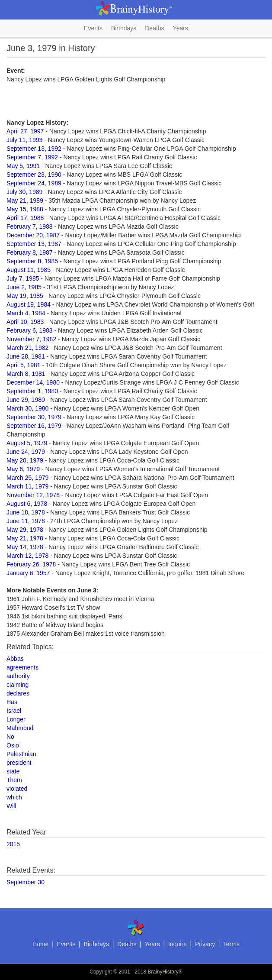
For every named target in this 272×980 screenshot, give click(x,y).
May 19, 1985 (25, 296)
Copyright (101, 972)
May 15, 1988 (25, 209)
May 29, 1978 (25, 530)
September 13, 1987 (34, 244)
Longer (16, 719)
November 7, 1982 (31, 339)
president (19, 763)
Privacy (205, 944)
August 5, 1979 (27, 443)
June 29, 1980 (26, 400)
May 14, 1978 (25, 547)
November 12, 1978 (33, 495)
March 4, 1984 (26, 313)
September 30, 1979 (34, 417)
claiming (18, 685)
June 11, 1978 (26, 521)
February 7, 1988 (30, 226)
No (10, 737)
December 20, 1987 (33, 235)
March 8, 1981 (26, 374)
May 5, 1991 (23, 166)
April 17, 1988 (25, 218)
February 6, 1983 (30, 330)
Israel (14, 711)
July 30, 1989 (24, 192)
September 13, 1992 (34, 149)
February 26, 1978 (31, 564)
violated (17, 789)
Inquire (178, 944)
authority (18, 676)
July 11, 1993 (24, 140)
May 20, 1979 (25, 460)
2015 (13, 844)
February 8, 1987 (30, 252)
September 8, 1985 (32, 261)
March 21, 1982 (27, 348)
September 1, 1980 (32, 391)
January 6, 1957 (28, 573)
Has (12, 702)
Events (93, 28)
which (14, 797)
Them (14, 780)
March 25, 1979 (27, 478)
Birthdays (124, 28)
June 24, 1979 (26, 452)
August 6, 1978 (27, 504)
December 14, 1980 (33, 382)
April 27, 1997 (25, 131)
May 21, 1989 (25, 201)
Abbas (15, 659)
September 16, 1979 (34, 426)
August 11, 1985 (29, 270)
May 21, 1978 (25, 538)
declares (18, 693)
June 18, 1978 (26, 512)
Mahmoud (20, 728)
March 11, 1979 (27, 486)
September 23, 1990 (34, 175)
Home (40, 944)
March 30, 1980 (27, 408)
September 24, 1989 (34, 183)
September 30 (26, 882)
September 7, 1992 (32, 157)
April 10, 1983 (25, 322)
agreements (22, 667)
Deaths (154, 28)
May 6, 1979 (23, 469)
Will (11, 806)
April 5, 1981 (24, 365)
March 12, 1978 (27, 556)
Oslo (13, 745)
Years (181, 28)
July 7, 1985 (23, 278)
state (13, 771)
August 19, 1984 (29, 304)
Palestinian (21, 754)
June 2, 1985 (24, 287)
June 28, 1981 (26, 356)
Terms (231, 944)
